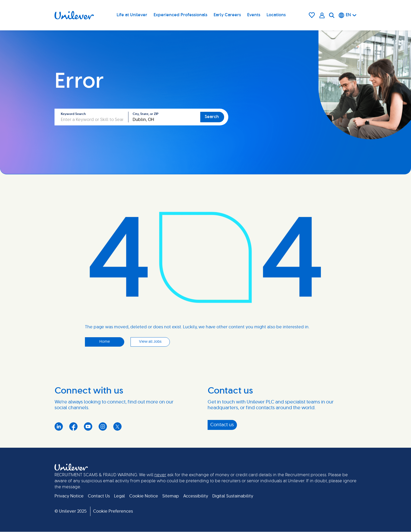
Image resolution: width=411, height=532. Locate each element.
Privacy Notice (69, 496)
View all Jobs (150, 342)
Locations (276, 15)
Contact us (222, 425)
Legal (120, 496)
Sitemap (171, 496)
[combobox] (164, 117)
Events (254, 15)
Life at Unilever (132, 15)
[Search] (332, 15)
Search (212, 117)
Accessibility (196, 496)
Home (105, 342)
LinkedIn (59, 426)
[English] (348, 15)
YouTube (88, 426)
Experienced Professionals (180, 15)
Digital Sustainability (233, 496)
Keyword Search (73, 114)
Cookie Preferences (113, 511)
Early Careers (227, 15)
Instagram (103, 426)
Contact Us (99, 496)
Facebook (73, 426)
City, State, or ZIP (145, 114)
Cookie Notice (144, 496)
